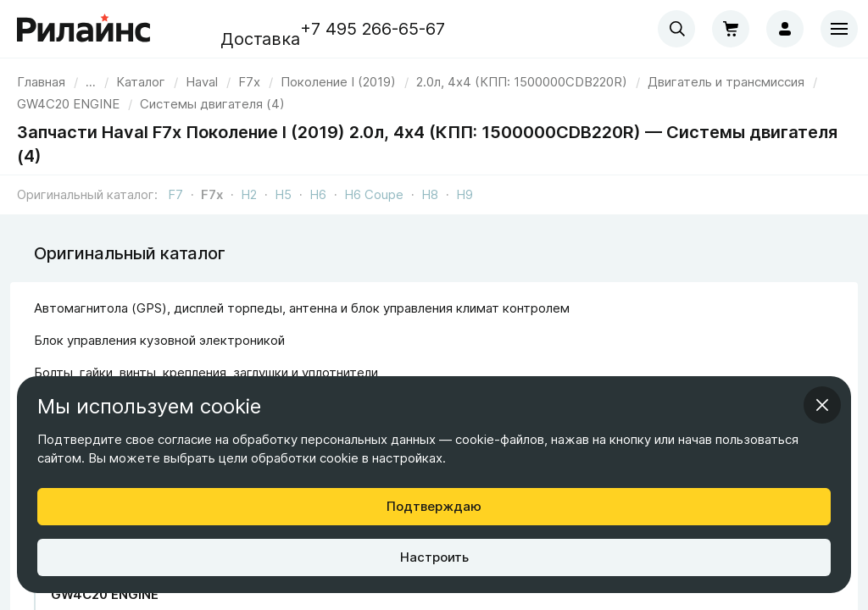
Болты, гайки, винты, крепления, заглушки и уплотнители (206, 372)
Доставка (260, 39)
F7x (212, 194)
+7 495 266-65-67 (373, 29)
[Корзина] (731, 29)
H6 (318, 194)
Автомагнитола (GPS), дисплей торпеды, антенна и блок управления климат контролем (302, 308)
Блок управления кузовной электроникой (159, 340)
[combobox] (676, 29)
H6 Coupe (374, 194)
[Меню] (839, 29)
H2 (249, 194)
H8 (430, 194)
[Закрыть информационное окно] (822, 405)
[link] (202, 82)
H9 (465, 194)
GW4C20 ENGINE (105, 594)
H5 (283, 194)
